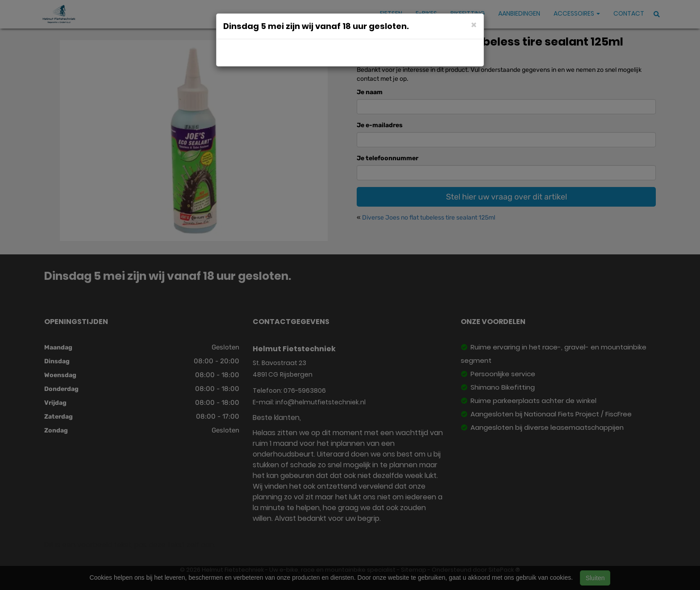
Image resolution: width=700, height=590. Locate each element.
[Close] (474, 24)
